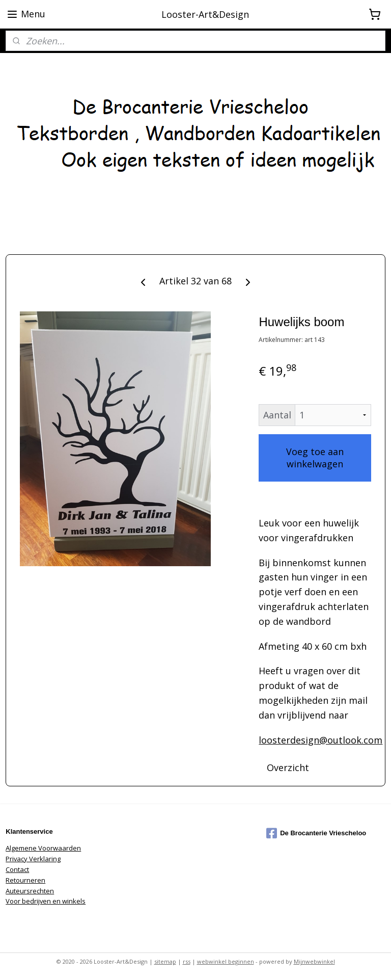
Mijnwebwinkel (314, 961)
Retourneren (25, 880)
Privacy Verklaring (33, 859)
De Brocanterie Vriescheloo (316, 833)
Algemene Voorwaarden (43, 848)
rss (187, 961)
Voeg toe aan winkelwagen (315, 458)
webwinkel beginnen (226, 961)
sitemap (165, 961)
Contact (17, 869)
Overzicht (288, 767)
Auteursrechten (30, 891)
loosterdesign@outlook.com (320, 740)
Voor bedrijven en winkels (46, 901)
